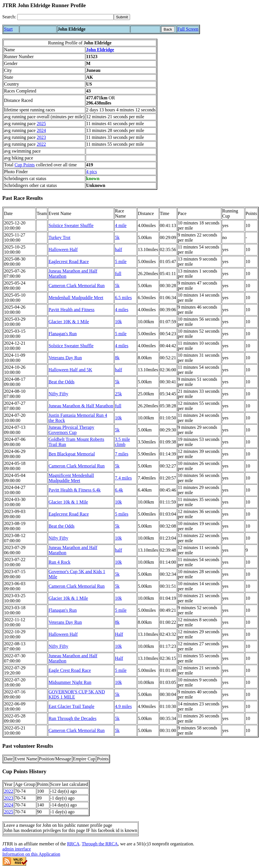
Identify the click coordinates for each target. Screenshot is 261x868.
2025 (41, 124)
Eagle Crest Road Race (70, 670)
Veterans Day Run (65, 358)
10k (118, 322)
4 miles (122, 310)
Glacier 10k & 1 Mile (68, 502)
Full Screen (188, 29)
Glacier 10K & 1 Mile (69, 322)
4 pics (92, 172)
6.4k (119, 490)
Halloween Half (63, 249)
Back (168, 29)
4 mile (121, 225)
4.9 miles (123, 706)
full (118, 274)
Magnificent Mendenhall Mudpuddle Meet (71, 478)
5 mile (121, 262)
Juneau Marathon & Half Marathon (81, 406)
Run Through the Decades (72, 718)
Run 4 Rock (59, 562)
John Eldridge (100, 50)
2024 (41, 130)
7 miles (122, 454)
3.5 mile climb (122, 442)
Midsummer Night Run (70, 682)
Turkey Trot (59, 237)
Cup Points (25, 165)
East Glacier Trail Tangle (71, 706)
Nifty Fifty (58, 394)
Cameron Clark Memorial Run (76, 286)
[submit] (122, 17)
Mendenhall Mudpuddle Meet (76, 298)
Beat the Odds (61, 382)
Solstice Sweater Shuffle (71, 225)
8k (117, 358)
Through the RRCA (100, 844)
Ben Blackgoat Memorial (72, 454)
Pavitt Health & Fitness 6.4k (74, 490)
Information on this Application (31, 854)
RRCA (73, 844)
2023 (41, 137)
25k (118, 394)
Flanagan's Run (62, 334)
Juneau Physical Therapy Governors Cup (71, 430)
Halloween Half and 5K (70, 370)
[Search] (65, 17)
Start (8, 29)
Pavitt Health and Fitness (71, 310)
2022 (41, 144)
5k (117, 237)
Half (119, 634)
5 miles (122, 514)
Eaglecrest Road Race (68, 262)
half (118, 249)
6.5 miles (123, 298)
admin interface (17, 849)
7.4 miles (123, 478)
